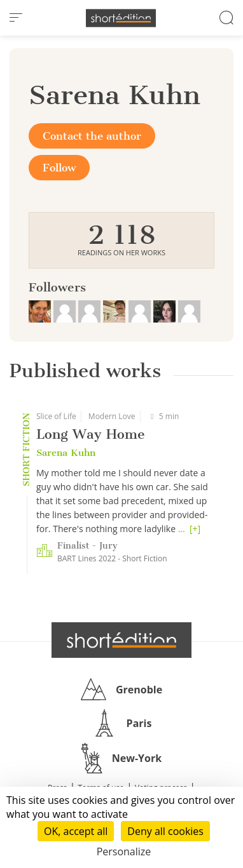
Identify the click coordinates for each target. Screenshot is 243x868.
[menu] (16, 18)
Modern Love (112, 416)
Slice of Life (56, 416)
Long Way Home (91, 434)
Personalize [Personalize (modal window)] (124, 851)
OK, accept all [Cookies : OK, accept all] (76, 831)
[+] (195, 529)
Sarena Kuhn (66, 453)
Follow (59, 168)
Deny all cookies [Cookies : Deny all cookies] (165, 831)
